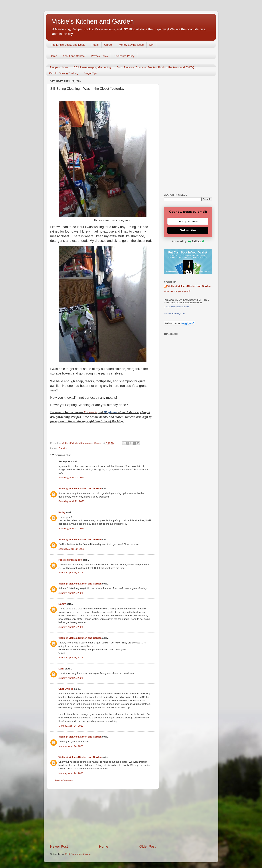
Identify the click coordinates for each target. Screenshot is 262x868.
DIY (152, 45)
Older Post (147, 846)
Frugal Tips (90, 73)
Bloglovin (111, 412)
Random (63, 448)
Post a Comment (64, 780)
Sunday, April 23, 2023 (71, 573)
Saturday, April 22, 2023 (71, 478)
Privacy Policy (99, 56)
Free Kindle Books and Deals (68, 45)
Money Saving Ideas (131, 45)
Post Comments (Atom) (78, 854)
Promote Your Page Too (174, 314)
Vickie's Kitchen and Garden (93, 21)
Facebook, (91, 412)
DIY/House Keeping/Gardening (92, 67)
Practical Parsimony (70, 560)
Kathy (62, 512)
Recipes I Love (59, 67)
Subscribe (188, 230)
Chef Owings (66, 689)
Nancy (62, 604)
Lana (61, 669)
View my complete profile (177, 291)
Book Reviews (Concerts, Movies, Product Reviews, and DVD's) (155, 67)
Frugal (95, 45)
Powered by (188, 241)
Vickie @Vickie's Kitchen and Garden (80, 489)
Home (53, 56)
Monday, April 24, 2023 (71, 726)
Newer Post (59, 846)
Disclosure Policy (124, 56)
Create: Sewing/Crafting (64, 73)
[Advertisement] (103, 817)
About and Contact (74, 56)
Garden (109, 45)
